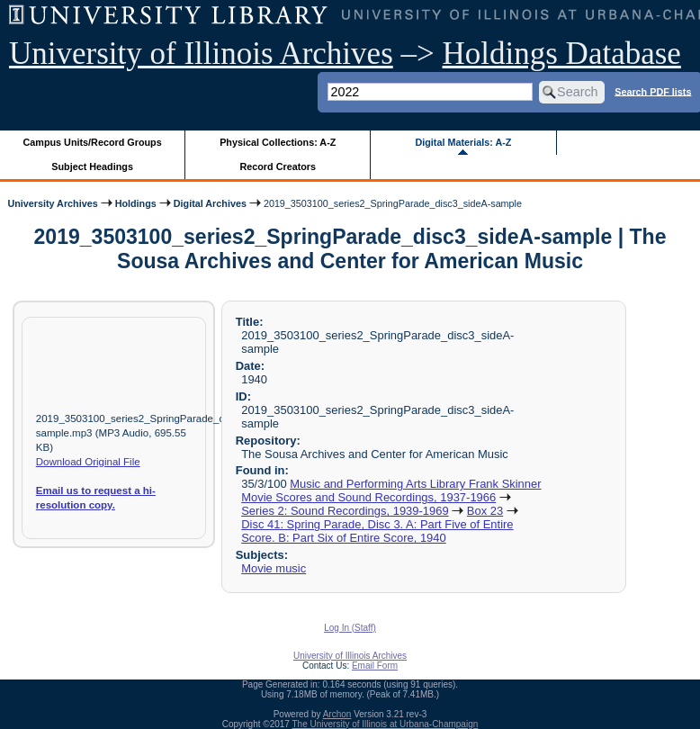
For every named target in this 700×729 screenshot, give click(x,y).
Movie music (274, 568)
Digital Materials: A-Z (463, 142)
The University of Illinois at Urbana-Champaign (386, 724)
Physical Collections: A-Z (278, 142)
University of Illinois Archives (201, 54)
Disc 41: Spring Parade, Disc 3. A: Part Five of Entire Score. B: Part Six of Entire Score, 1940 (377, 531)
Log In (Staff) (350, 628)
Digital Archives (210, 203)
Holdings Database (562, 54)
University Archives (52, 203)
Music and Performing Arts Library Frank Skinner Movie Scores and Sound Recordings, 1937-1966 (391, 490)
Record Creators (278, 166)
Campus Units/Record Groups (93, 142)
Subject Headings (92, 166)
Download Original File (88, 462)
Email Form (375, 666)
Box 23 (485, 511)
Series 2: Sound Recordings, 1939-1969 (345, 511)
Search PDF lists (653, 91)
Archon (337, 714)
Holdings (136, 203)
